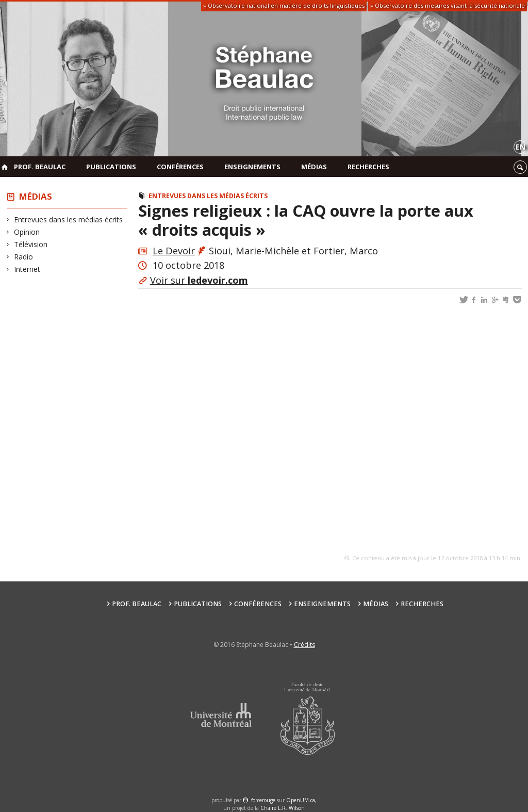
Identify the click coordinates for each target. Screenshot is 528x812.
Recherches (368, 167)
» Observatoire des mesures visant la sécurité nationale (448, 5)
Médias (314, 167)
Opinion (27, 232)
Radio (24, 257)
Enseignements (252, 167)
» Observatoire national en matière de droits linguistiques (284, 5)
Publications (111, 167)
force (263, 800)
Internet (27, 269)
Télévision (31, 244)
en (521, 147)
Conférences (180, 167)
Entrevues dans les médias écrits (69, 220)
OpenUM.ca (301, 800)
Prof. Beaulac (40, 167)
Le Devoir (174, 251)
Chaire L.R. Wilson (283, 808)
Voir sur (199, 280)
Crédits (304, 645)
